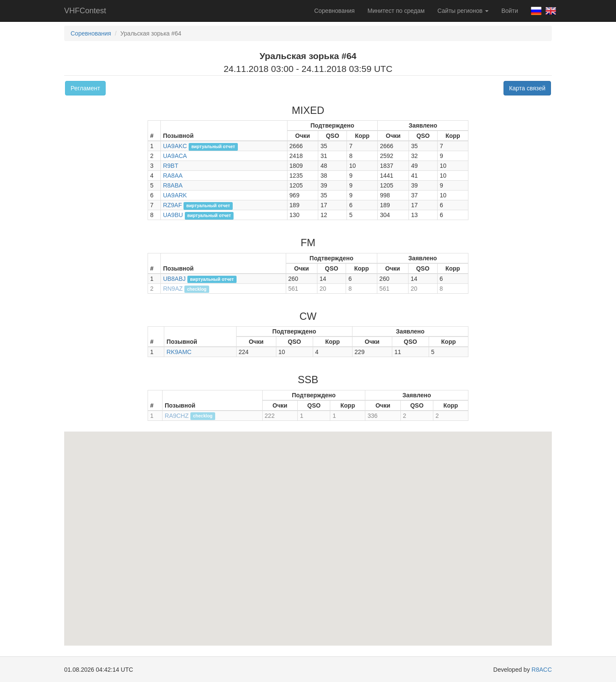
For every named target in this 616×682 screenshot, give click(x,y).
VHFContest (85, 11)
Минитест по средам (396, 11)
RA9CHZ (177, 416)
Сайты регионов (463, 11)
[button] (303, 558)
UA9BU (173, 215)
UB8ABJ (174, 279)
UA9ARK (175, 195)
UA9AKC (175, 146)
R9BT (171, 166)
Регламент (85, 88)
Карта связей (527, 88)
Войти (510, 11)
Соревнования (334, 11)
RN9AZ (173, 289)
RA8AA (173, 176)
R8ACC (542, 670)
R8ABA (173, 185)
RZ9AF (172, 205)
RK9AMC (179, 352)
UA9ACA (175, 156)
